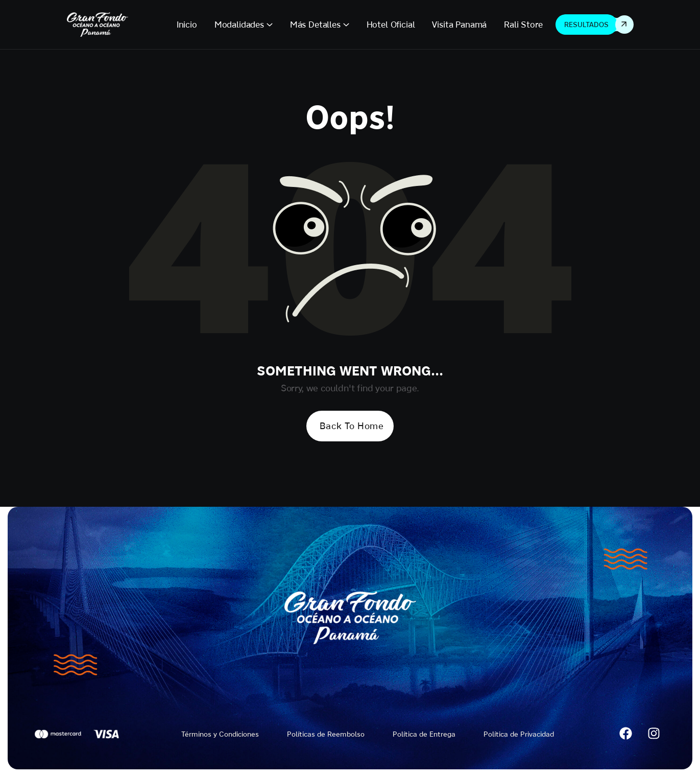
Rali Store (523, 24)
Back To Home (352, 426)
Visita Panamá (459, 24)
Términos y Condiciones (220, 734)
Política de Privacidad (519, 734)
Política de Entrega (424, 734)
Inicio (187, 24)
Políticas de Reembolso (326, 734)
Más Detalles (315, 24)
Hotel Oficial (391, 24)
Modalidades (239, 24)
